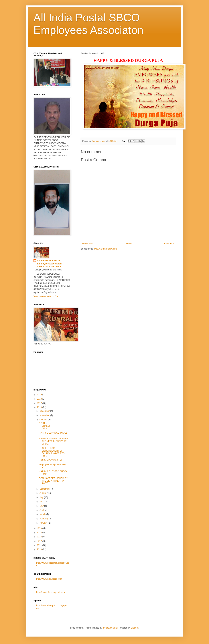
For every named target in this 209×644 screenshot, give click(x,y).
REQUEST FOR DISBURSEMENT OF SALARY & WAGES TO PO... (52, 452)
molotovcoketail (110, 628)
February (44, 519)
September (45, 489)
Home (129, 244)
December (45, 411)
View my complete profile (46, 296)
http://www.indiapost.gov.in (49, 579)
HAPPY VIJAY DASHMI (50, 460)
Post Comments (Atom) (106, 249)
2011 (40, 545)
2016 (40, 407)
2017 (40, 403)
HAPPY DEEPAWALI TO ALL (53, 433)
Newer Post (87, 244)
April (42, 510)
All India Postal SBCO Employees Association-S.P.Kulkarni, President (50, 264)
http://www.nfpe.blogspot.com (51, 592)
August (43, 493)
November (45, 415)
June (42, 502)
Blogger (135, 628)
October (44, 420)
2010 (40, 549)
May (42, 506)
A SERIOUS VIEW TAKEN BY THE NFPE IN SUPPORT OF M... (54, 441)
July (42, 497)
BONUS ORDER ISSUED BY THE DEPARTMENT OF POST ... (53, 481)
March (43, 514)
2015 (40, 528)
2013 (40, 537)
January (44, 523)
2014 (40, 533)
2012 (40, 541)
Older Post (169, 244)
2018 (40, 399)
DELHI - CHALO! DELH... (53, 426)
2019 (40, 395)
